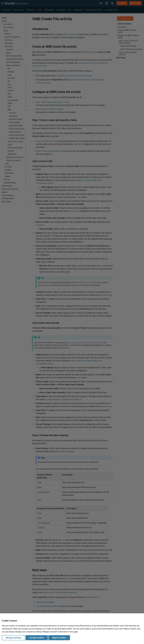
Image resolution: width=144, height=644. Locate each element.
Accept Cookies (37, 638)
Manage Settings (13, 638)
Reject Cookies (59, 638)
